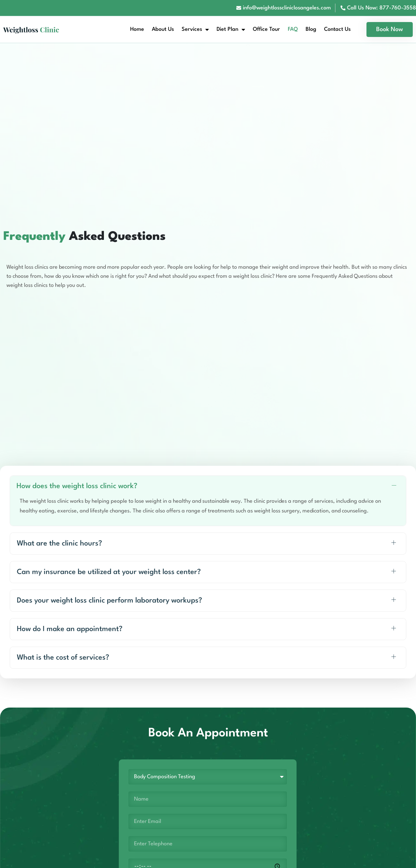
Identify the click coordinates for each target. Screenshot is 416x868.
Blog (311, 29)
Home (137, 29)
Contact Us (337, 29)
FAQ (293, 29)
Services (195, 29)
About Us (163, 29)
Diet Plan (231, 29)
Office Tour (266, 29)
